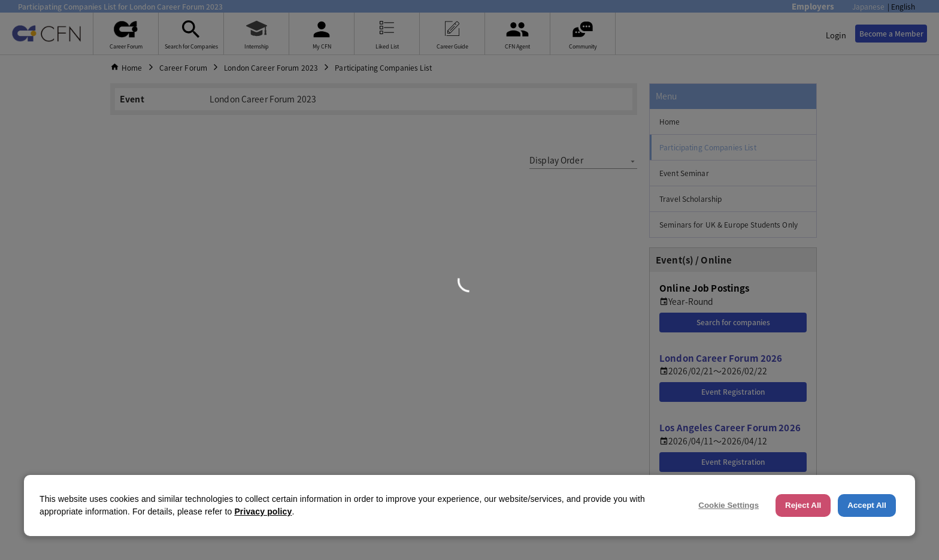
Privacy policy (263, 511)
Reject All (803, 505)
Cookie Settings (729, 505)
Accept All (867, 505)
